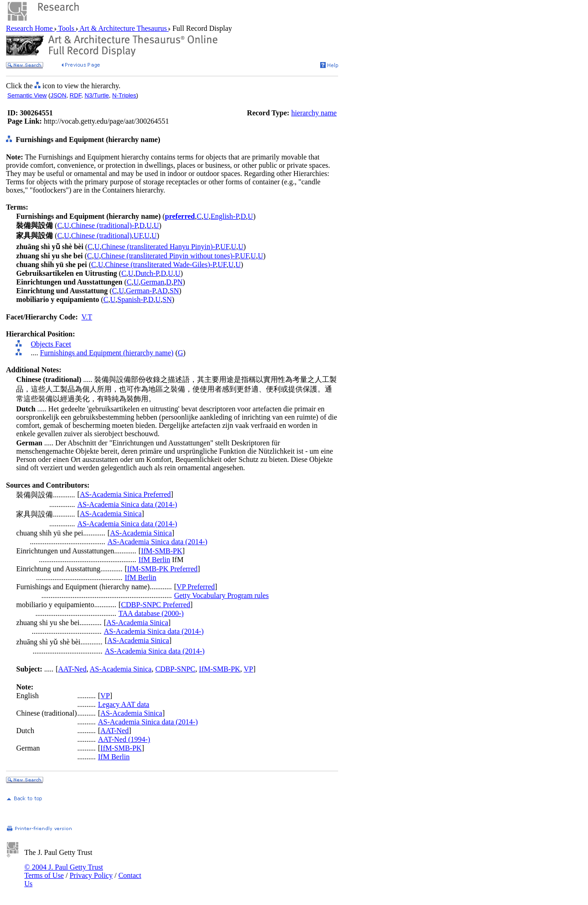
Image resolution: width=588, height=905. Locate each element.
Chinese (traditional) (102, 236)
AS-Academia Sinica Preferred (125, 494)
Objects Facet (51, 344)
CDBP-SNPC (175, 669)
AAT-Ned (73, 669)
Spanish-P (132, 299)
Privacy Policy (91, 875)
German (153, 282)
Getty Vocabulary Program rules (221, 595)
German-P (141, 291)
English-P (224, 216)
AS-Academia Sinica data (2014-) (127, 504)
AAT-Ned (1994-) (124, 739)
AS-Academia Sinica (111, 514)
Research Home (30, 28)
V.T (87, 317)
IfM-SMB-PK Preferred (162, 569)
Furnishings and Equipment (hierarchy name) (107, 353)
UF (138, 236)
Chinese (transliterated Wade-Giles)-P (161, 265)
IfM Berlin (155, 560)
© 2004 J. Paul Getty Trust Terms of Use (64, 871)
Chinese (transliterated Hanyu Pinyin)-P (160, 247)
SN (174, 291)
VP (249, 669)
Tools (66, 28)
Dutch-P (147, 273)
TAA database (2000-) (151, 613)
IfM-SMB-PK (162, 551)
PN (178, 282)
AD (162, 291)
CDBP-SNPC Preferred (155, 605)
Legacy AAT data (124, 704)
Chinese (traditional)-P (104, 225)
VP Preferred (195, 587)
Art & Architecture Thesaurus (123, 28)
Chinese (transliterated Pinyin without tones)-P (170, 256)
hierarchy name (314, 113)
